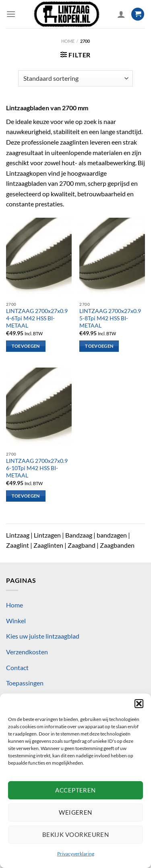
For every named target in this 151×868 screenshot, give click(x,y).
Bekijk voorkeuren (76, 834)
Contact (17, 667)
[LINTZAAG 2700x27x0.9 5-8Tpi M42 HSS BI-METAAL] (112, 258)
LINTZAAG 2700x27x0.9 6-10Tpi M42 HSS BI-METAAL (37, 468)
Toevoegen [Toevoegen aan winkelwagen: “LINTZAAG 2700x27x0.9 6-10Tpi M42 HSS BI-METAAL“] (26, 496)
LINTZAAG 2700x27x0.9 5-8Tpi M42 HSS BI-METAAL (110, 318)
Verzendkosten (27, 652)
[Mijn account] (121, 14)
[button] (139, 704)
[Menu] (11, 14)
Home (68, 41)
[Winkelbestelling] (75, 78)
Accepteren (75, 790)
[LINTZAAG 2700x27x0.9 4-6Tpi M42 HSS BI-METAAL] (39, 258)
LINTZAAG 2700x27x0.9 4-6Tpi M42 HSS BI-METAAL (37, 318)
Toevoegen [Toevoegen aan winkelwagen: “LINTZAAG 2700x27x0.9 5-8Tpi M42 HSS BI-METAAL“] (99, 346)
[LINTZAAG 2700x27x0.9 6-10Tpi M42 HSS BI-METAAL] (39, 408)
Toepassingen (25, 683)
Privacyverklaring (76, 854)
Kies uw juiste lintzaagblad (43, 636)
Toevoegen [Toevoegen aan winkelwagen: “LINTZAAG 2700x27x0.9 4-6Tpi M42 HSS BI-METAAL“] (26, 346)
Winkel (16, 621)
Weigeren (75, 812)
